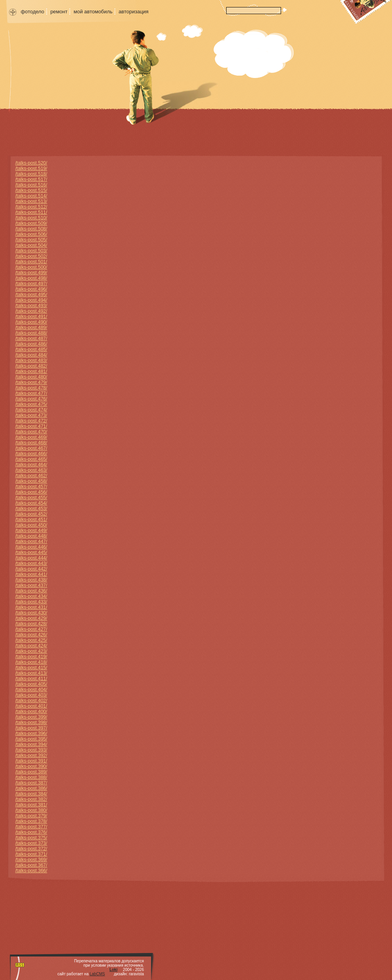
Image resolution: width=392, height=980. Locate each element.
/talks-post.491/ (31, 317)
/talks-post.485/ (31, 350)
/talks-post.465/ (31, 459)
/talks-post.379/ (31, 816)
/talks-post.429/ (31, 618)
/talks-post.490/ (31, 322)
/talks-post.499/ (31, 273)
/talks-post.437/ (31, 585)
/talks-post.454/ (31, 503)
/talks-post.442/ (31, 569)
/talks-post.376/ (31, 832)
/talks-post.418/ (31, 662)
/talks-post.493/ (31, 306)
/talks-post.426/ (31, 635)
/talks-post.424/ (31, 646)
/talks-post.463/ (31, 470)
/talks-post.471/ (31, 426)
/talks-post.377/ (31, 827)
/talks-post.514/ (31, 196)
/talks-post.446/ (31, 547)
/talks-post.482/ (31, 366)
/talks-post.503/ (31, 251)
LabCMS (97, 974)
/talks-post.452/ (31, 514)
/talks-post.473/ (31, 415)
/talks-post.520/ (31, 163)
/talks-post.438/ (31, 580)
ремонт (59, 12)
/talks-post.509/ (31, 223)
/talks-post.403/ (31, 695)
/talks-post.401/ (31, 706)
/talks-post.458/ (31, 481)
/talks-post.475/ (31, 404)
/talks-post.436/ (31, 591)
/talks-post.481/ (31, 371)
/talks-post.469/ (31, 437)
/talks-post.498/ (31, 278)
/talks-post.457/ (31, 487)
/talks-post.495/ (31, 295)
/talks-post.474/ (31, 410)
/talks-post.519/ (31, 168)
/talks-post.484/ (31, 355)
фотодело (33, 12)
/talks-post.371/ (31, 854)
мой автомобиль (93, 12)
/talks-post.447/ (31, 542)
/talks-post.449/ (31, 531)
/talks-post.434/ (31, 596)
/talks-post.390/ (31, 766)
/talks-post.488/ (31, 333)
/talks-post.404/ (31, 690)
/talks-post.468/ (31, 443)
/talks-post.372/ (31, 849)
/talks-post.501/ (31, 262)
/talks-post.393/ (31, 750)
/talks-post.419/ (31, 657)
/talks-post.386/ (31, 788)
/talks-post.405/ (31, 684)
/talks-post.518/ (31, 174)
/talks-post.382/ (31, 799)
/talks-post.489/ (31, 328)
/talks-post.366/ (31, 871)
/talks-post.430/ (31, 613)
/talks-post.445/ (31, 552)
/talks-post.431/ (31, 607)
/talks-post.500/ (31, 267)
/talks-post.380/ (31, 810)
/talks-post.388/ (31, 777)
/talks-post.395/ (31, 739)
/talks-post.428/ (31, 624)
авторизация (134, 12)
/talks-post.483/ (31, 360)
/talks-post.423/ (31, 651)
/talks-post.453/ (31, 509)
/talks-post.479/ (31, 382)
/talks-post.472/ (31, 421)
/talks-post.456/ (31, 492)
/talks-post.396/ (31, 734)
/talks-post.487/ (31, 339)
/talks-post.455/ (31, 498)
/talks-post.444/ (31, 558)
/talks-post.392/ (31, 755)
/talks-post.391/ (31, 761)
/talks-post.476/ (31, 399)
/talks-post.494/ (31, 300)
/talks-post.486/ (31, 344)
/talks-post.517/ (31, 179)
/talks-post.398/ (31, 723)
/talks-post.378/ (31, 821)
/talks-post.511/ (31, 212)
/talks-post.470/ (31, 432)
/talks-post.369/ (31, 860)
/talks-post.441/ (31, 574)
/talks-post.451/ (31, 520)
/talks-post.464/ (31, 465)
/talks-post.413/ (31, 673)
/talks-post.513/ (31, 201)
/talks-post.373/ (31, 843)
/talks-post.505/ (31, 240)
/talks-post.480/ (31, 377)
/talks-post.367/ (31, 865)
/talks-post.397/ (31, 728)
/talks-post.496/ (31, 289)
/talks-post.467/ (31, 448)
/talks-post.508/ (31, 229)
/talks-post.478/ (31, 388)
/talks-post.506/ (31, 234)
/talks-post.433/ (31, 602)
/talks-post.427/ (31, 629)
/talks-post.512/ (31, 207)
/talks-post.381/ (31, 805)
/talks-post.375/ (31, 838)
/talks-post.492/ (31, 311)
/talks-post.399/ (31, 717)
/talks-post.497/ (31, 284)
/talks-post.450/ (31, 525)
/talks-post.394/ (31, 745)
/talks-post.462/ (31, 476)
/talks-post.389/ (31, 772)
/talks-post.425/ (31, 640)
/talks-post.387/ (31, 783)
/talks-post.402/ (31, 701)
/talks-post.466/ (31, 454)
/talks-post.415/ (31, 668)
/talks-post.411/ (31, 679)
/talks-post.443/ (31, 563)
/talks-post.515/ (31, 190)
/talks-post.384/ (31, 794)
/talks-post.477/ (31, 393)
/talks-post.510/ (31, 218)
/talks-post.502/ (31, 256)
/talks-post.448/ (31, 536)
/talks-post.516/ (31, 185)
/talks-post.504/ (31, 245)
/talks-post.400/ (31, 712)
